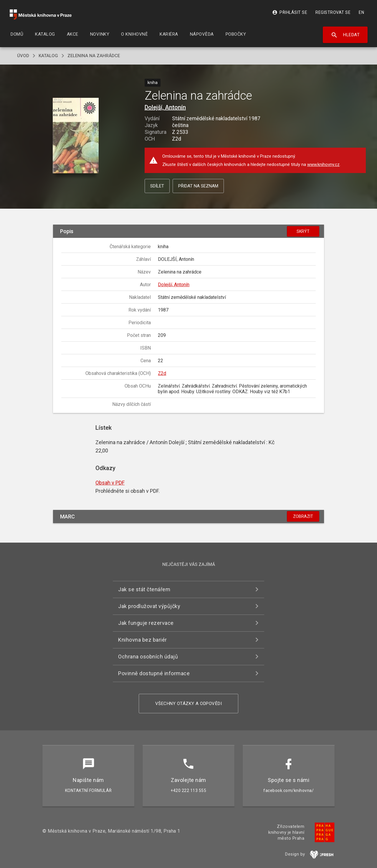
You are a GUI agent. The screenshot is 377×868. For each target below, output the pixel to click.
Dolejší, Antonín (165, 107)
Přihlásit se (290, 12)
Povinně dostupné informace (154, 673)
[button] (76, 136)
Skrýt (303, 231)
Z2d (162, 373)
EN (361, 12)
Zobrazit (303, 516)
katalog (48, 56)
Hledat (345, 35)
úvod (23, 56)
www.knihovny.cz (323, 164)
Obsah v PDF (110, 483)
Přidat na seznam (198, 186)
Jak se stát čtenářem (144, 589)
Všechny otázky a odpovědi (189, 704)
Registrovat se (333, 12)
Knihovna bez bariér (143, 640)
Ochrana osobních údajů (148, 657)
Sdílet (157, 186)
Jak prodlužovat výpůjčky (149, 606)
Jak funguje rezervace (146, 623)
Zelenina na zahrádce (94, 56)
